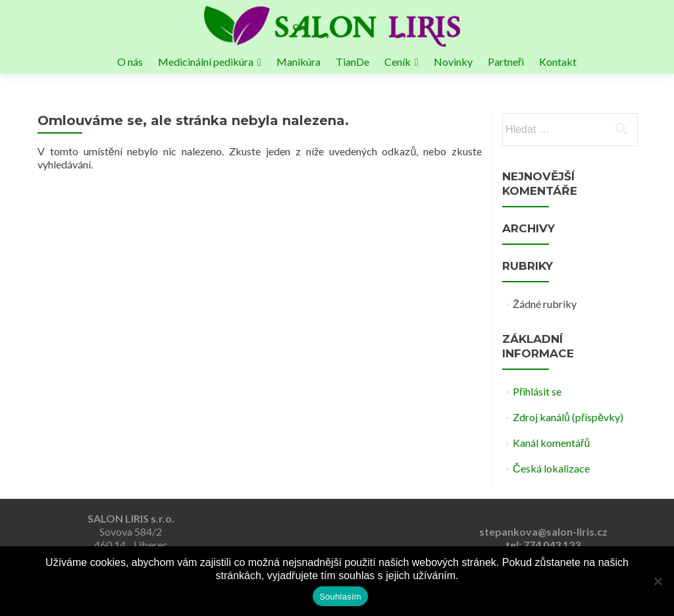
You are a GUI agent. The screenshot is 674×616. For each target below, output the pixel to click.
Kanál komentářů (551, 443)
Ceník (398, 62)
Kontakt (558, 62)
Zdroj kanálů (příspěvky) (568, 417)
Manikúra (298, 62)
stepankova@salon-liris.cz (543, 531)
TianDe (352, 62)
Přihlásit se (537, 391)
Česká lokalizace (551, 468)
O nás (130, 62)
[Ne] (658, 581)
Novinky (453, 62)
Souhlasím (340, 597)
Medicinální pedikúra (206, 62)
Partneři (506, 62)
